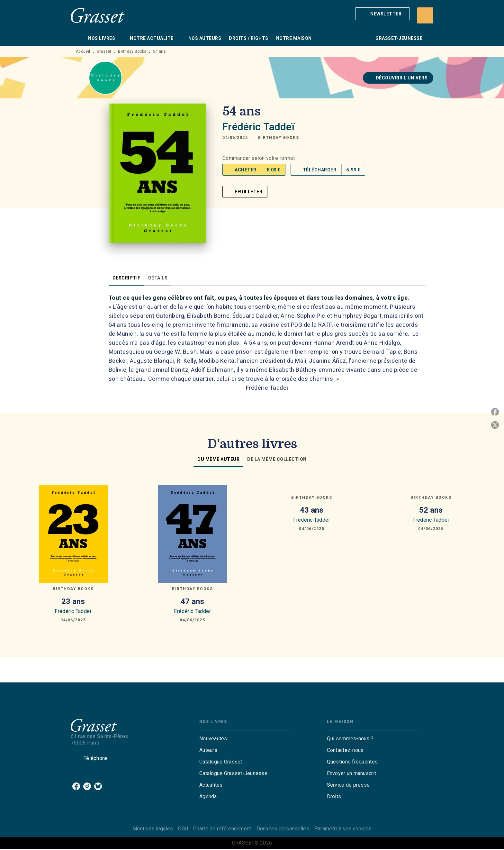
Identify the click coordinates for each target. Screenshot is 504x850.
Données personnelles (283, 829)
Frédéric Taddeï (258, 127)
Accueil (83, 51)
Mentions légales (153, 829)
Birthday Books (132, 51)
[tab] (77, 38)
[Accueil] (98, 15)
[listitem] (76, 786)
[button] (382, 14)
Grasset (104, 51)
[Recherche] (425, 15)
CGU (183, 829)
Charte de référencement (222, 829)
